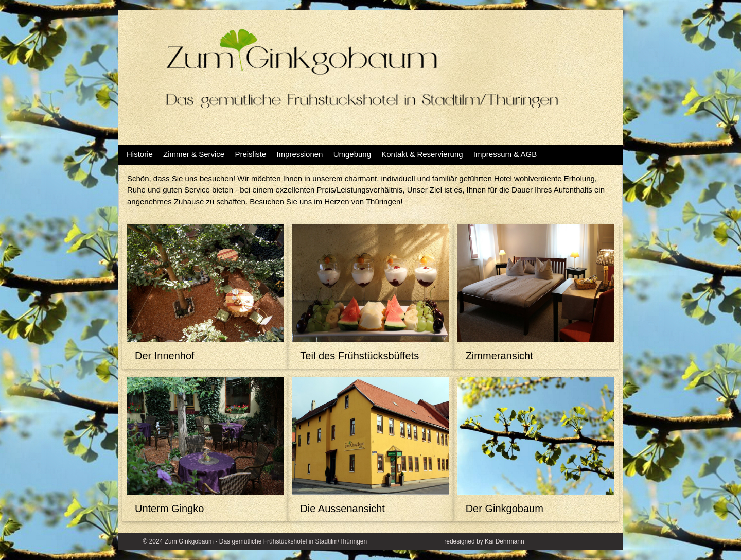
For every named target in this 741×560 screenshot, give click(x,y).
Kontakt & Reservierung (422, 154)
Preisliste (250, 154)
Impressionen (299, 154)
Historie (140, 154)
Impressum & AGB (505, 154)
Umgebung (352, 154)
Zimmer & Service (194, 154)
